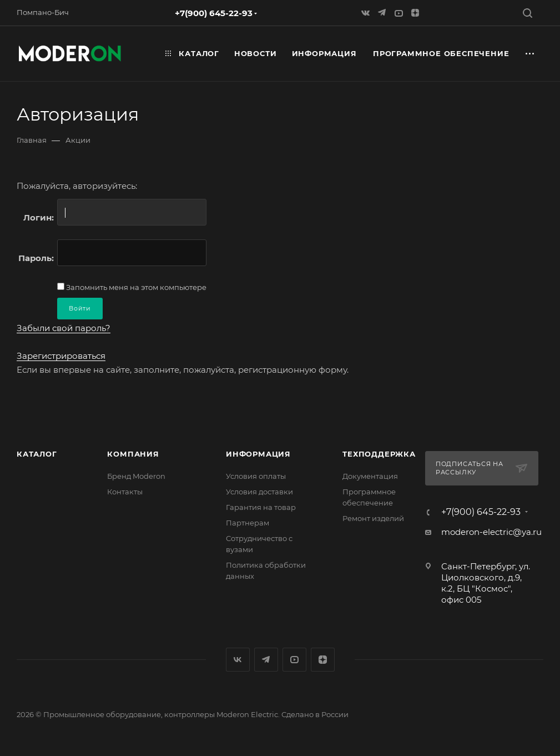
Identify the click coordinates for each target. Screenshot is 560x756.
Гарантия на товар (261, 507)
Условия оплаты (256, 476)
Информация (258, 454)
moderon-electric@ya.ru (491, 532)
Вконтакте (238, 660)
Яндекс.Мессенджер (266, 660)
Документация (370, 476)
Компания (133, 454)
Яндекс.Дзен (323, 660)
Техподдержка (379, 454)
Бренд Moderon (136, 476)
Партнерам (248, 523)
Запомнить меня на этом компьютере (135, 287)
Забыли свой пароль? (64, 328)
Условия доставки (259, 492)
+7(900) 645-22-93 (214, 13)
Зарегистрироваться (61, 356)
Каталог (37, 454)
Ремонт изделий (373, 518)
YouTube (294, 660)
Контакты (125, 492)
